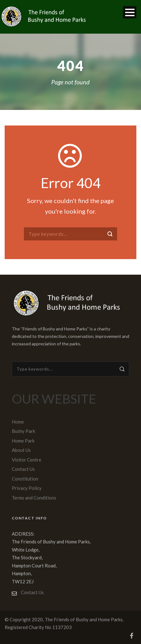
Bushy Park (23, 431)
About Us (21, 450)
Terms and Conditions (34, 498)
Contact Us (23, 469)
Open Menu (130, 12)
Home (18, 422)
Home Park (23, 441)
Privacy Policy (27, 488)
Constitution (25, 479)
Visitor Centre (27, 460)
